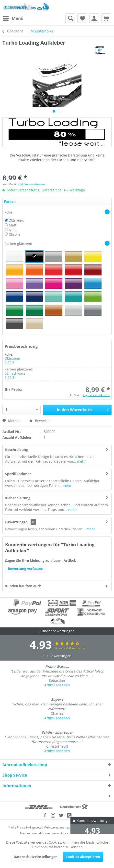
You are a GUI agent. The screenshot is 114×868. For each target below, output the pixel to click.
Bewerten (40, 421)
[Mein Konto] (94, 18)
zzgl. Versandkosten (31, 184)
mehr (81, 461)
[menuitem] (13, 18)
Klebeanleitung (18, 498)
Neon (13, 230)
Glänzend (17, 220)
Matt (13, 225)
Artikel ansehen (57, 685)
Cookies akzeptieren (83, 857)
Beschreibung (17, 450)
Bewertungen (16, 522)
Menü (13, 18)
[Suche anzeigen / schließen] (70, 18)
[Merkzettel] (82, 18)
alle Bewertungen (57, 656)
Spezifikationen (18, 474)
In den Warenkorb (83, 409)
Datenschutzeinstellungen (36, 857)
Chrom (14, 234)
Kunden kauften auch (23, 586)
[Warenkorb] (106, 18)
